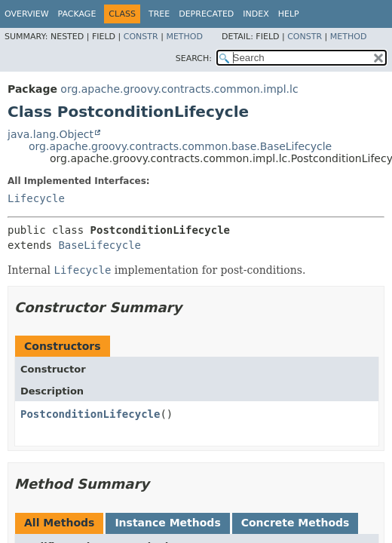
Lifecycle (36, 198)
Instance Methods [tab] (167, 523)
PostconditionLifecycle (90, 414)
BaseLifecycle (100, 245)
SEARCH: (194, 58)
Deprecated (206, 14)
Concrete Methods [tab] (296, 523)
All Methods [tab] (59, 523)
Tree (159, 14)
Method (184, 37)
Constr (141, 37)
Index (256, 14)
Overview (27, 14)
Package (77, 14)
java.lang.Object (51, 134)
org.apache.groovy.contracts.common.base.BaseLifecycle (180, 146)
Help (289, 14)
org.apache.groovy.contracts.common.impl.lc (179, 89)
